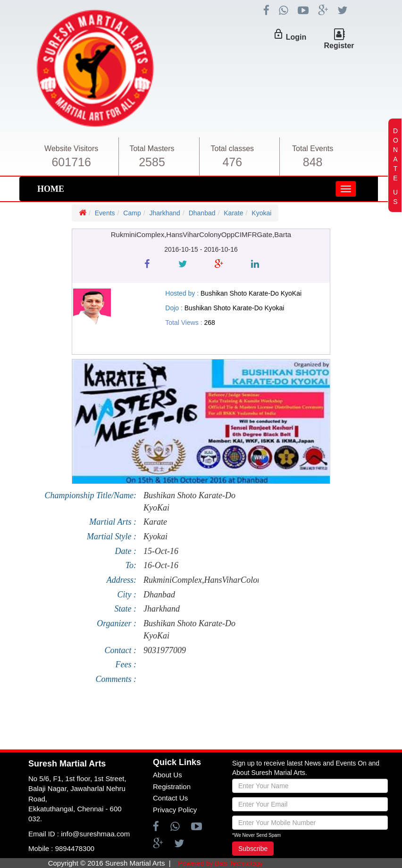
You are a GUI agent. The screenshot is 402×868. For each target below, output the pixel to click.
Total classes (233, 149)
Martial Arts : (113, 522)
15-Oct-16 (161, 551)
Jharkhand (165, 213)
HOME (51, 189)
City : (127, 595)
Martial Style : (112, 536)
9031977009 (165, 650)
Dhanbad (202, 213)
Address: (121, 580)
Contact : (120, 650)
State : (125, 609)
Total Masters (152, 149)
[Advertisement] (195, 721)
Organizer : (117, 623)
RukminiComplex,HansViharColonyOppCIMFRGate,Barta (197, 580)
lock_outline (278, 34)
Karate (233, 213)
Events (105, 213)
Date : (126, 551)
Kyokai (261, 213)
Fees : (126, 664)
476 (232, 162)
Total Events (313, 149)
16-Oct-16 (161, 565)
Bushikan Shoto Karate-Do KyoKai (189, 502)
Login (296, 37)
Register (339, 46)
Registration (172, 787)
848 (313, 162)
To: (131, 565)
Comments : (116, 679)
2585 (152, 162)
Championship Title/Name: (90, 495)
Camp (132, 213)
